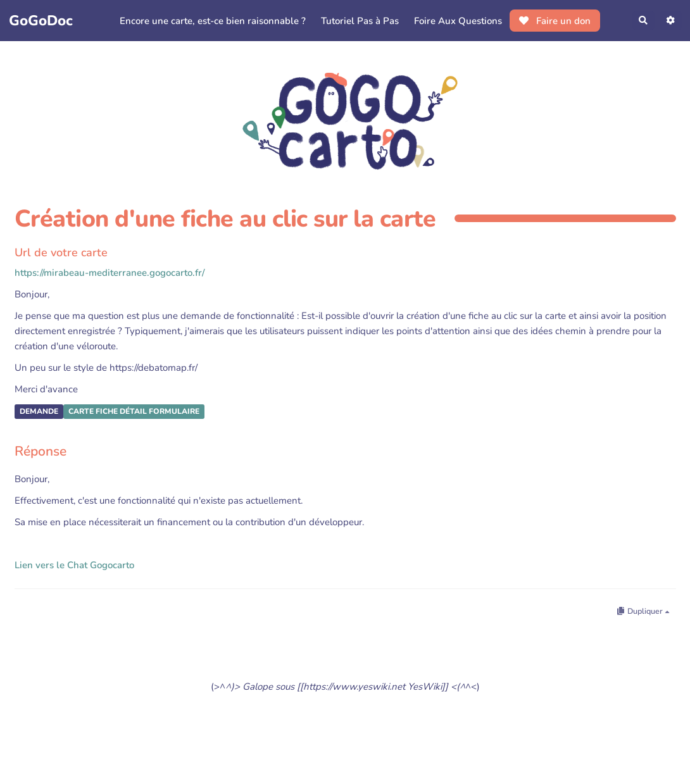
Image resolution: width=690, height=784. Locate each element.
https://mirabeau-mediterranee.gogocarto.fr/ (110, 273)
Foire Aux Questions (456, 21)
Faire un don (553, 21)
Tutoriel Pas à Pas (358, 21)
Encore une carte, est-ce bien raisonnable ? (211, 21)
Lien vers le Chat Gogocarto (74, 565)
